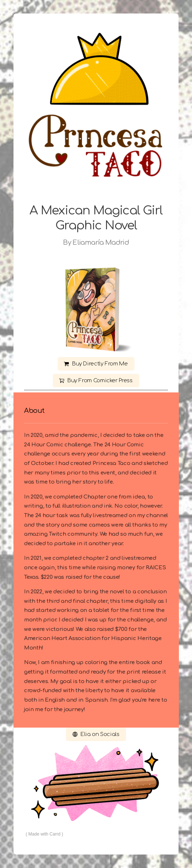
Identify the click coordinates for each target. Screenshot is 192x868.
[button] (96, 364)
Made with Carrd (44, 834)
